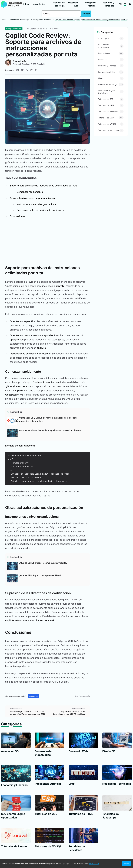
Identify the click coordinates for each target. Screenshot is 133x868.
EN (120, 4)
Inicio (26, 4)
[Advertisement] (47, 240)
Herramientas (39, 4)
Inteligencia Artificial (90, 4)
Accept (126, 864)
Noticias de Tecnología (59, 4)
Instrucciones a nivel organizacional (36, 204)
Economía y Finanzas (108, 4)
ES (125, 4)
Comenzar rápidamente (30, 192)
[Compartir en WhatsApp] (27, 70)
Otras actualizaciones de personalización (33, 198)
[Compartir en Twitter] (22, 70)
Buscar (86, 14)
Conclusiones (18, 216)
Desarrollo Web (73, 4)
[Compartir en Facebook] (18, 70)
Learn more (94, 864)
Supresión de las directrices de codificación (41, 210)
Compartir (34, 696)
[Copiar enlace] (36, 70)
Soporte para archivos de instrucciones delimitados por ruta (44, 186)
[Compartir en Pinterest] (32, 70)
